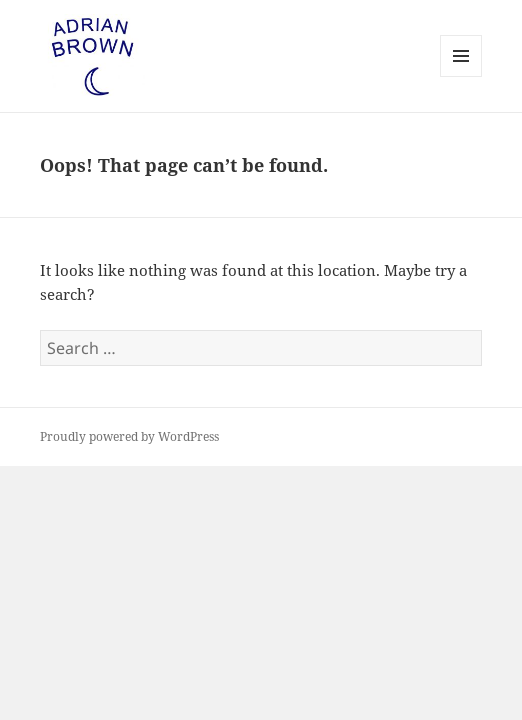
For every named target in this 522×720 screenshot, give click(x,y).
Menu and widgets (461, 76)
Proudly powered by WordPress (129, 436)
